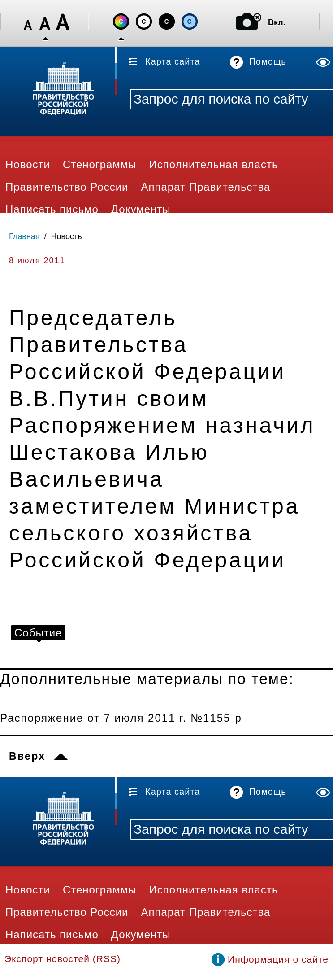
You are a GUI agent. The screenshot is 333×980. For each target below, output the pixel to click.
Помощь (267, 61)
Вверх (27, 756)
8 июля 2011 (37, 261)
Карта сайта (173, 61)
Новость (67, 236)
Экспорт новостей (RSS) (63, 959)
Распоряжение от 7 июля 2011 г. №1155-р (121, 718)
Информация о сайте (278, 959)
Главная (24, 236)
